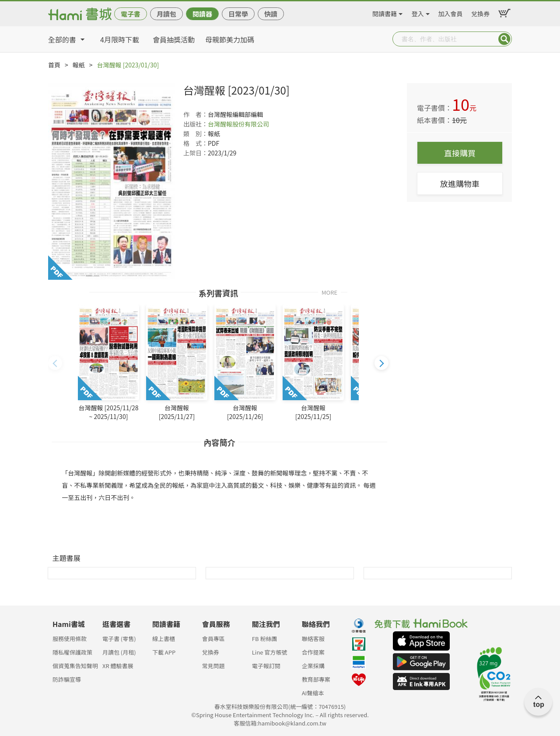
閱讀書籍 (385, 12)
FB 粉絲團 (265, 639)
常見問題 (213, 666)
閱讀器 (202, 14)
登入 (418, 12)
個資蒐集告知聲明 (75, 666)
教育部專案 (316, 679)
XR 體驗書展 (118, 666)
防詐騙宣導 (67, 679)
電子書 (131, 14)
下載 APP (164, 652)
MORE (329, 292)
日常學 (238, 14)
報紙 (79, 65)
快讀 (271, 14)
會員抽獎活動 (174, 39)
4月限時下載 (120, 39)
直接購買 (460, 153)
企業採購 (313, 666)
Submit (504, 39)
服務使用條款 (70, 639)
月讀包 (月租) (119, 652)
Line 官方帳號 (270, 652)
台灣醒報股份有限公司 (238, 124)
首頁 (54, 65)
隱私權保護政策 (72, 652)
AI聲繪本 (313, 693)
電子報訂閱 (266, 666)
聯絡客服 (313, 639)
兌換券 (480, 12)
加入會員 (451, 12)
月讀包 (166, 14)
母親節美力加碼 (230, 39)
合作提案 (313, 652)
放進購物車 (460, 183)
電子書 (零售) (119, 639)
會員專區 (213, 639)
